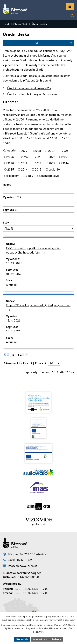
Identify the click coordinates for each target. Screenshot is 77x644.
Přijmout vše (22, 639)
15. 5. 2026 (13, 331)
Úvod (6, 24)
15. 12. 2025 (14, 263)
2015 (11, 169)
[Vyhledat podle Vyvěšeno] (38, 203)
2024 (24, 157)
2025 (11, 157)
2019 (24, 163)
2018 (38, 163)
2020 (11, 163)
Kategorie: (10, 150)
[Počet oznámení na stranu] (54, 363)
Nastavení (56, 639)
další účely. (70, 620)
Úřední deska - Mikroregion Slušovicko (32, 94)
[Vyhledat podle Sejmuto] (38, 216)
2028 (38, 151)
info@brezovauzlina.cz (23, 566)
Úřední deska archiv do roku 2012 (29, 88)
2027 (51, 151)
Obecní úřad (20, 24)
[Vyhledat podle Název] (38, 190)
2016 (66, 163)
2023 (38, 157)
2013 (38, 169)
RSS (53, 43)
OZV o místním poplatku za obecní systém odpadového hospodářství (33, 250)
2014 (24, 169)
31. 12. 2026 (14, 274)
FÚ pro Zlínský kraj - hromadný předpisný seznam (38, 307)
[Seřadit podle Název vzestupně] (15, 184)
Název (8, 184)
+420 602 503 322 (20, 560)
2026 (65, 151)
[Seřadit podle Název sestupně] (15, 185)
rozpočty (13, 176)
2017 (52, 163)
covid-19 (54, 169)
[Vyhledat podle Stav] (38, 228)
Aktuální (11, 285)
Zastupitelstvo (50, 176)
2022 (52, 157)
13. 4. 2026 (13, 320)
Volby (29, 176)
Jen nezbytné (40, 639)
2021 (66, 157)
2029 (24, 151)
